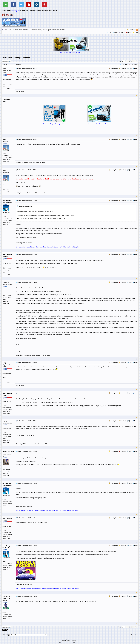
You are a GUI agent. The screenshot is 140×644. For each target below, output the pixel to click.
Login (137, 33)
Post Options (113, 68)
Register (130, 33)
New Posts (132, 30)
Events (122, 33)
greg (5, 140)
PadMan (6, 282)
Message (19, 65)
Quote (130, 68)
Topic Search (124, 65)
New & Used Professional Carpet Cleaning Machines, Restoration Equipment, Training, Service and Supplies (47, 247)
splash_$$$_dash (8, 452)
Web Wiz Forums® (71, 639)
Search (115, 33)
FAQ (110, 33)
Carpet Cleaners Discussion (21, 30)
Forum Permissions (133, 635)
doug (5, 69)
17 (135, 61)
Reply (136, 68)
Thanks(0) (122, 68)
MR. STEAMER (8, 255)
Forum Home (8, 30)
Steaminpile (7, 596)
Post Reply (6, 61)
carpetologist (7, 201)
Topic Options (133, 65)
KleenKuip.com (15, 11)
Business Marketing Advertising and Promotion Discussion (48, 30)
